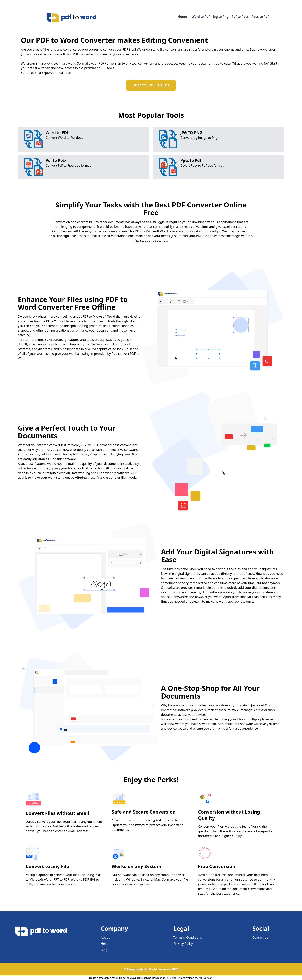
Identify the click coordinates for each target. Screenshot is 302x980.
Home (182, 17)
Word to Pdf (201, 17)
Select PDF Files (151, 85)
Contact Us (260, 937)
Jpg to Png (221, 17)
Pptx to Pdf (260, 17)
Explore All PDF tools (57, 73)
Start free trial (31, 73)
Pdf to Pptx (240, 17)
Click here (173, 978)
